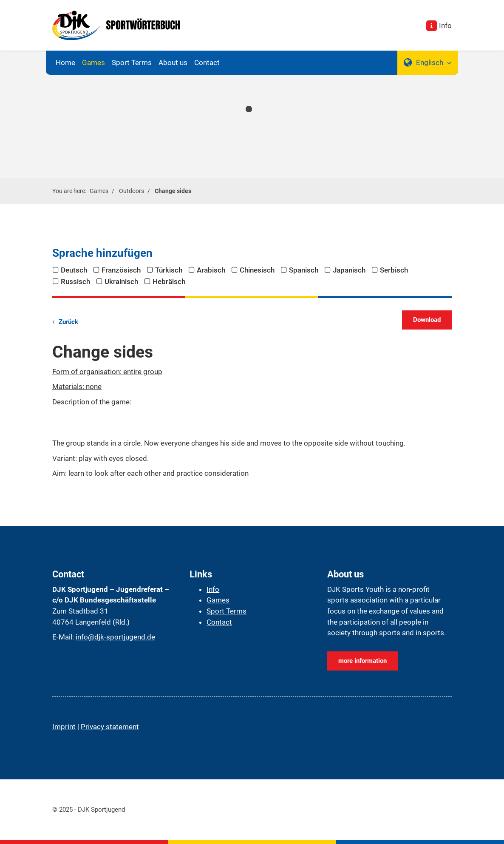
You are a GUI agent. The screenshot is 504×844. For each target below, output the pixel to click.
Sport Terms (132, 63)
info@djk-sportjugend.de (115, 637)
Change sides (173, 191)
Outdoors (132, 191)
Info (445, 26)
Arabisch (211, 270)
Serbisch (394, 270)
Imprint (64, 727)
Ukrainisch (121, 281)
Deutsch (74, 270)
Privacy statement (110, 727)
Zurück (68, 322)
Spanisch (304, 270)
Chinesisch (257, 270)
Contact (207, 63)
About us (173, 63)
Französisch (121, 270)
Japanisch (349, 270)
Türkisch (169, 270)
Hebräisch (169, 281)
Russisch (75, 281)
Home (65, 63)
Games (93, 63)
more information (362, 661)
